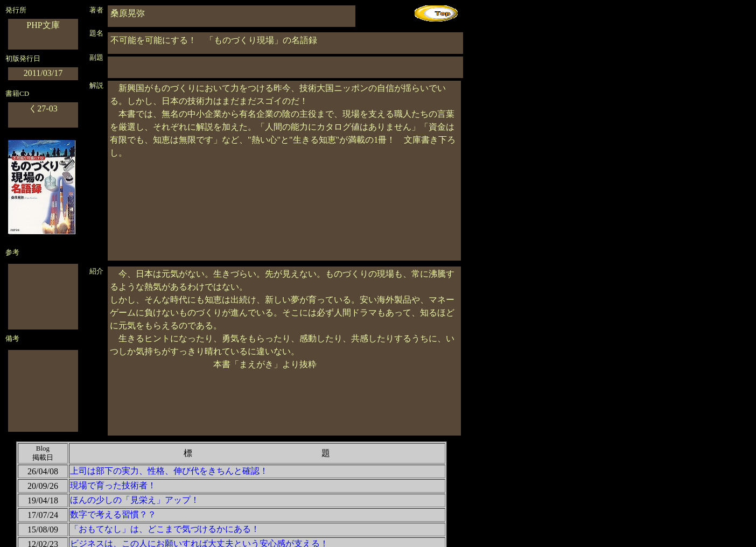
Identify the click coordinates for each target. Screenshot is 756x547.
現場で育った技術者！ (113, 485)
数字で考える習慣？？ (113, 514)
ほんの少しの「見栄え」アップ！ (135, 500)
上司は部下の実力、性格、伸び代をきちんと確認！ (169, 471)
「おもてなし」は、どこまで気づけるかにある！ (165, 529)
